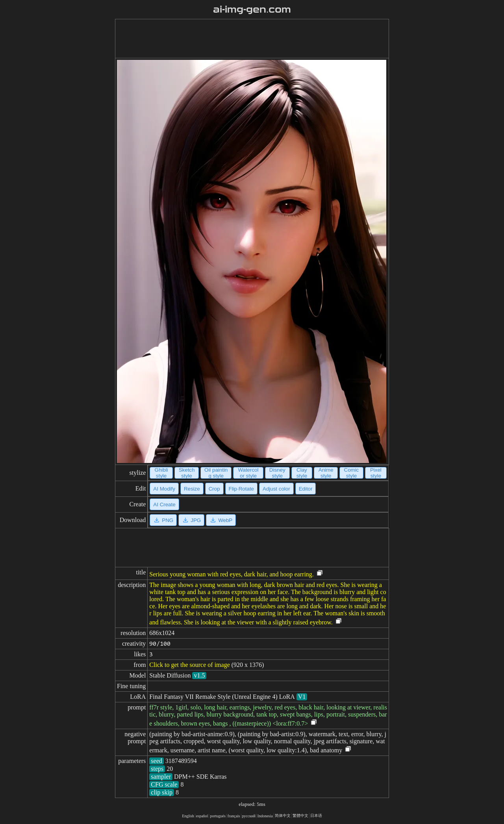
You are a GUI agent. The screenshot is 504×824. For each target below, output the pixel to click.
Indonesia (265, 816)
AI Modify (164, 489)
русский (249, 816)
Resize (192, 489)
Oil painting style (216, 473)
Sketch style (187, 473)
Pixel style (376, 473)
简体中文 (283, 816)
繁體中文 (300, 816)
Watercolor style (248, 473)
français (234, 816)
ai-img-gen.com (252, 9)
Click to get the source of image (189, 665)
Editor (306, 489)
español (202, 816)
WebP (221, 520)
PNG (163, 520)
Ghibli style (161, 473)
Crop (214, 489)
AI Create (164, 505)
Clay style (302, 473)
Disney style (277, 473)
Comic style (352, 473)
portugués (218, 816)
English (188, 816)
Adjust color (276, 489)
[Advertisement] (252, 39)
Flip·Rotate (241, 489)
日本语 (316, 816)
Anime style (326, 473)
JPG (191, 520)
